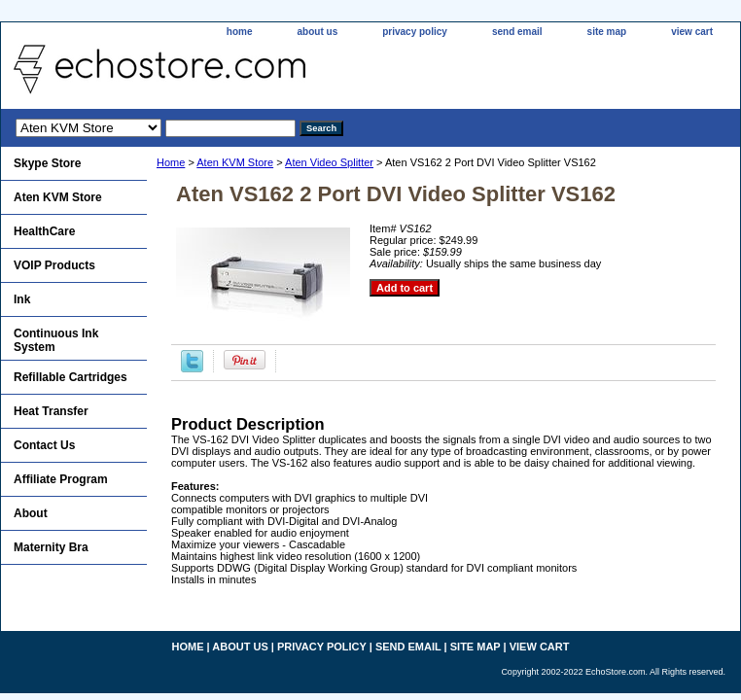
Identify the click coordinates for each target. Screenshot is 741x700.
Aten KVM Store (235, 162)
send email (517, 32)
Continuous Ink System (56, 340)
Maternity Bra (51, 547)
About (31, 513)
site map (607, 32)
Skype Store (47, 163)
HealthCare (44, 231)
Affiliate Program (61, 479)
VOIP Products (54, 265)
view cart (692, 32)
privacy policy (415, 32)
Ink (22, 299)
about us (318, 32)
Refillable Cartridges (71, 377)
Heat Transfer (51, 411)
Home (171, 162)
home (240, 32)
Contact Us (44, 445)
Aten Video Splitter (329, 162)
